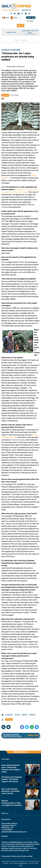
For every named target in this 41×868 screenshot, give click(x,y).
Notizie (7, 18)
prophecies (32, 715)
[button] (21, 26)
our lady (17, 715)
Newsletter (30, 21)
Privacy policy (6, 856)
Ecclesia (24, 40)
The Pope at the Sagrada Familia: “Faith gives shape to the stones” (12, 779)
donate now (31, 18)
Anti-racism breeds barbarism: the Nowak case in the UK (10, 791)
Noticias (16, 18)
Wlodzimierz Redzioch (16, 66)
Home (17, 40)
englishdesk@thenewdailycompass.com (14, 832)
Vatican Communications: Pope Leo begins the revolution (12, 803)
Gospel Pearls (11, 32)
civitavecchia (9, 715)
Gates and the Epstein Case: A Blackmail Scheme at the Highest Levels (11, 768)
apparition (25, 715)
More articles (21, 752)
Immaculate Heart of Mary (30, 31)
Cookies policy (16, 856)
